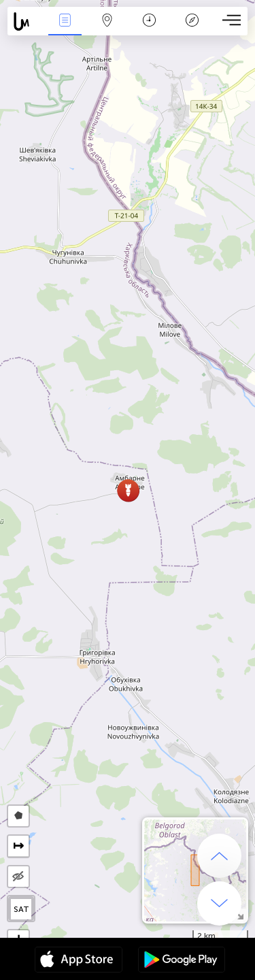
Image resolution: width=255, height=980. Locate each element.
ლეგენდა (192, 21)
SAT (21, 909)
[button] (128, 490)
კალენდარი (149, 21)
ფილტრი (107, 21)
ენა (65, 21)
